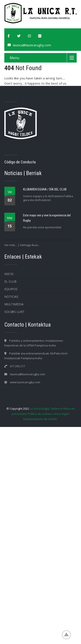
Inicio (9, 274)
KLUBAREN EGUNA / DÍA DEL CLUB (45, 189)
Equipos (11, 289)
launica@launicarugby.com (32, 45)
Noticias (11, 297)
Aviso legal (61, 414)
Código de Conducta (20, 162)
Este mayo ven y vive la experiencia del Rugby (47, 218)
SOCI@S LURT (14, 312)
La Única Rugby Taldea (44, 409)
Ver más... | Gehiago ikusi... (22, 245)
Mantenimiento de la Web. (40, 419)
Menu (14, 58)
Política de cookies (40, 414)
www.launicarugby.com (25, 382)
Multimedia (14, 304)
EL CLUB (10, 281)
